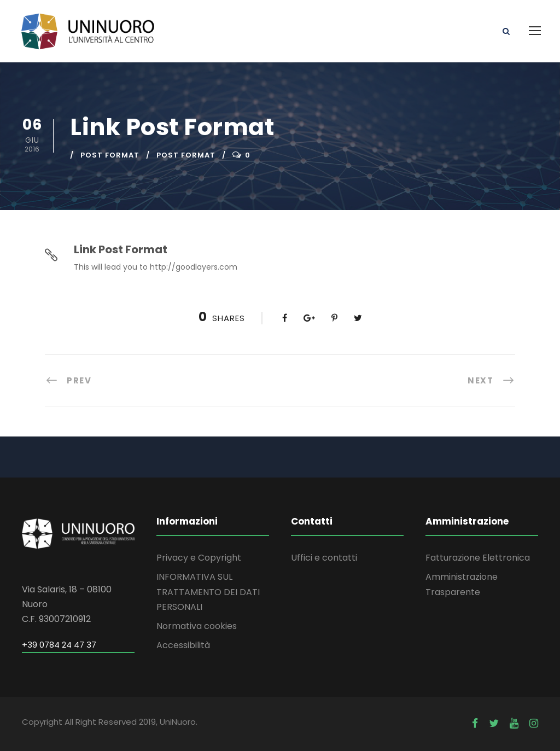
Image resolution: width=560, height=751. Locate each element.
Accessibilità (183, 645)
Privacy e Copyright (199, 558)
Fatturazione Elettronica (478, 558)
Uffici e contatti (324, 558)
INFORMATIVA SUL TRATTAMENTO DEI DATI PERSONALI (208, 592)
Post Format (110, 155)
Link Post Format (121, 249)
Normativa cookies (197, 626)
